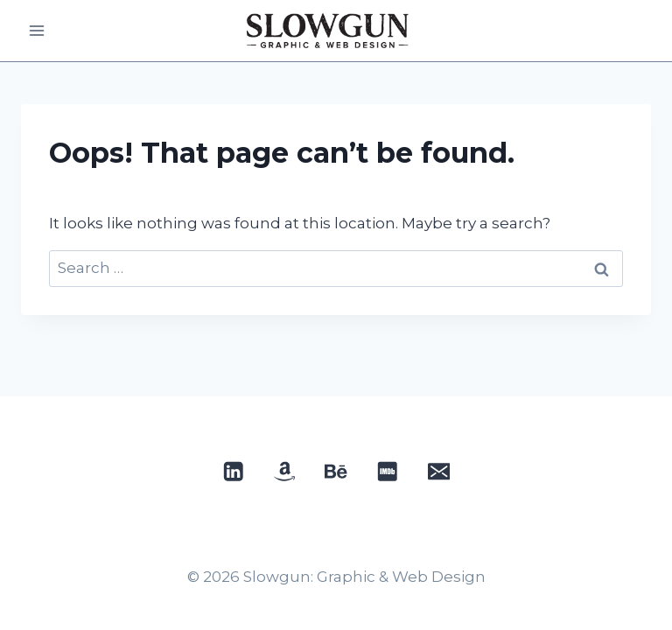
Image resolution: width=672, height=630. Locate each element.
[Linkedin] (233, 471)
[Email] (439, 471)
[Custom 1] (285, 471)
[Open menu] (37, 30)
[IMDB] (387, 471)
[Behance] (336, 471)
